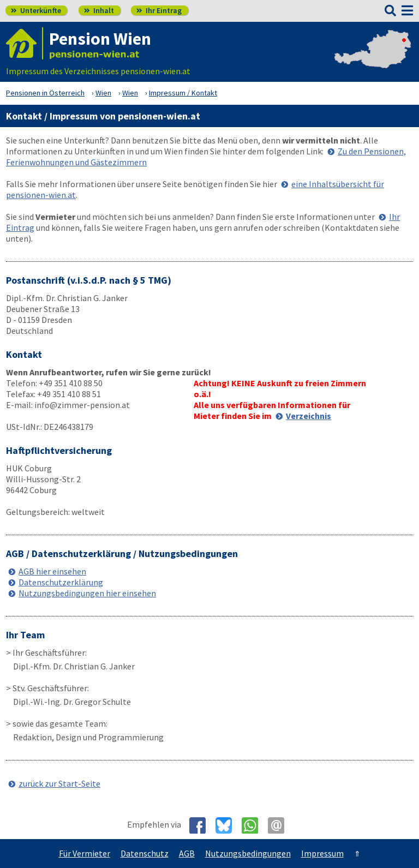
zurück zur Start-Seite (59, 783)
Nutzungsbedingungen (248, 853)
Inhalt (99, 10)
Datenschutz (145, 853)
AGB (187, 853)
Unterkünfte (36, 10)
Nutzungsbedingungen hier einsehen (87, 593)
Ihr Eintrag (159, 10)
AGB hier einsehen (52, 571)
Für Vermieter (85, 853)
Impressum (322, 853)
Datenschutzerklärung (61, 582)
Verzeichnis (309, 416)
